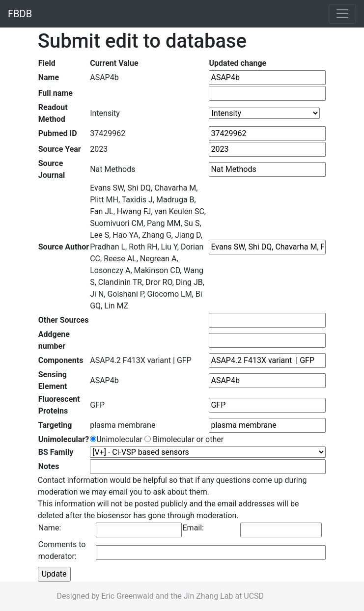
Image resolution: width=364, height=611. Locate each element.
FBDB (20, 14)
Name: (50, 528)
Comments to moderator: (62, 550)
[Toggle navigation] (342, 14)
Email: (193, 528)
